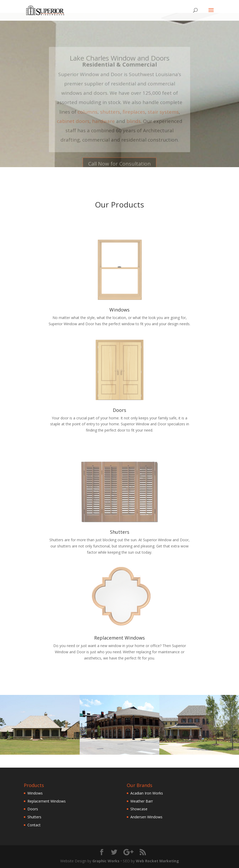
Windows (119, 310)
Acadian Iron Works (147, 793)
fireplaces (134, 116)
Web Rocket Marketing (157, 861)
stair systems (163, 116)
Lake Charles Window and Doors (119, 63)
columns (88, 116)
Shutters (120, 532)
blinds (134, 126)
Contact (34, 825)
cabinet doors (73, 126)
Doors (119, 410)
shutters (110, 116)
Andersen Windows (146, 817)
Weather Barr (142, 801)
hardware (103, 126)
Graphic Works (106, 861)
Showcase (139, 809)
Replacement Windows (119, 638)
